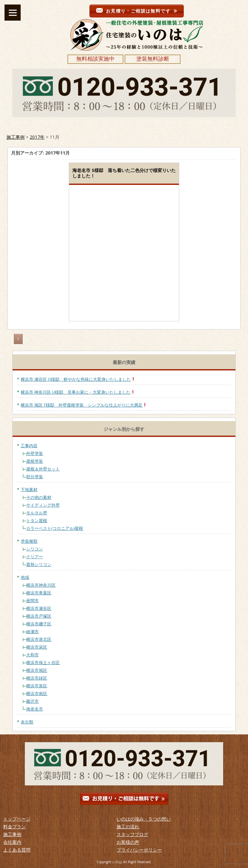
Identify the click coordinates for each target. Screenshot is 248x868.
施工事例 (15, 137)
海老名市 (35, 709)
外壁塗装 (35, 453)
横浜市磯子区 (39, 624)
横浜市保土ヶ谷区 (43, 662)
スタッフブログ (132, 834)
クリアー (35, 557)
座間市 (32, 601)
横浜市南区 (37, 693)
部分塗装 (35, 477)
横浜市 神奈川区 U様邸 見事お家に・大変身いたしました (78, 392)
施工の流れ (128, 827)
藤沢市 (32, 701)
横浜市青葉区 (39, 593)
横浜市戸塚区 (39, 616)
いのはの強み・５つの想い (144, 819)
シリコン (35, 549)
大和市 (32, 655)
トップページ (17, 819)
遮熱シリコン (39, 564)
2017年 (37, 137)
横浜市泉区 (37, 686)
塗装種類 (29, 541)
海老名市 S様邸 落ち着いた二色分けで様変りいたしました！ (124, 173)
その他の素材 (39, 497)
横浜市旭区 (37, 670)
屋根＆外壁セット (43, 469)
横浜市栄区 (37, 647)
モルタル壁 (37, 513)
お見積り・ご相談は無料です (137, 11)
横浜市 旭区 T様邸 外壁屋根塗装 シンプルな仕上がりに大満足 (84, 405)
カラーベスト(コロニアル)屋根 (55, 528)
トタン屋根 (37, 520)
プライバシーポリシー (139, 850)
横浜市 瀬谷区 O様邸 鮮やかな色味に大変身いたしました (78, 379)
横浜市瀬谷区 (39, 608)
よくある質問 (17, 850)
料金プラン (15, 827)
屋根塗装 (35, 461)
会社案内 (12, 842)
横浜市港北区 (39, 639)
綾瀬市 (32, 631)
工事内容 (29, 446)
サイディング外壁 (43, 505)
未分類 (27, 722)
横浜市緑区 (37, 678)
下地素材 (29, 490)
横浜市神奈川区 (41, 585)
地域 (25, 577)
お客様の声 (128, 842)
